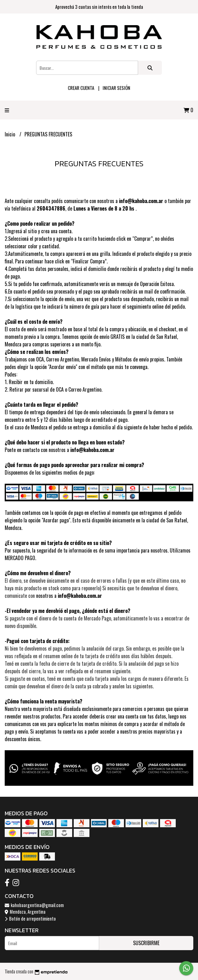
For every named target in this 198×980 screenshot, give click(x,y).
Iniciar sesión (116, 88)
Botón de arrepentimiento (30, 919)
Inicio (11, 134)
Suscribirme (146, 943)
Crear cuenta (81, 88)
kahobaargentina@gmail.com (34, 905)
